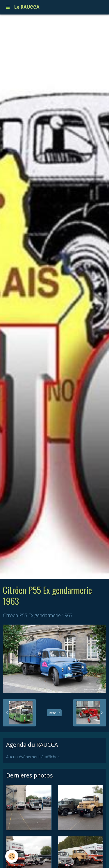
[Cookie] (12, 856)
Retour (54, 713)
